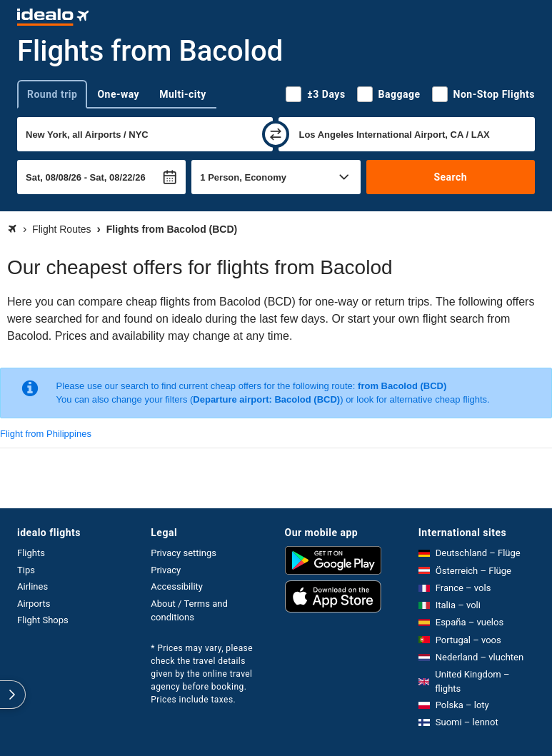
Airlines (32, 586)
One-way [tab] (118, 94)
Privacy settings (184, 553)
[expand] (13, 695)
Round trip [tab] (52, 94)
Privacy (166, 570)
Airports (34, 604)
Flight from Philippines (46, 434)
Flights (31, 553)
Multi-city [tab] (183, 94)
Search (450, 177)
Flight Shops (43, 620)
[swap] (276, 134)
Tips (26, 570)
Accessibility (177, 586)
